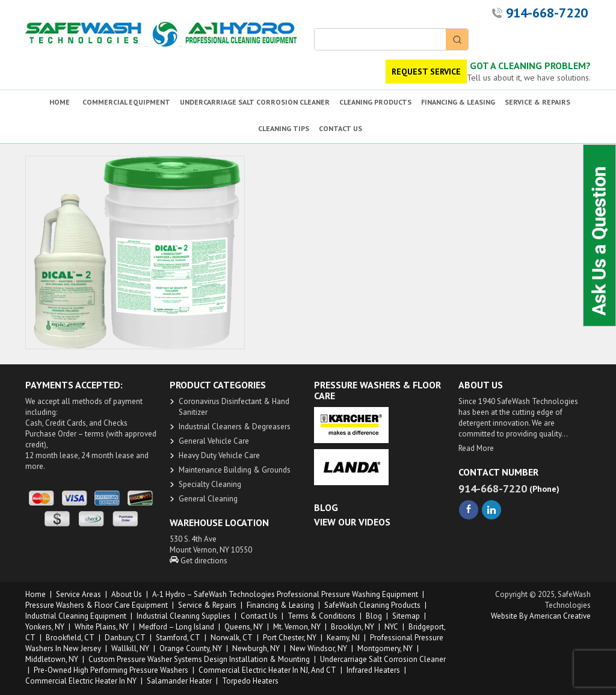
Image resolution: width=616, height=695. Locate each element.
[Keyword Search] (380, 39)
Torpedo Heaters (250, 681)
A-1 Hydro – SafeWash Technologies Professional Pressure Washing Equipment (285, 594)
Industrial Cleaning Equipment (76, 616)
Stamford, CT (178, 638)
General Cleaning (208, 499)
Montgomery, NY (385, 648)
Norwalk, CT (232, 638)
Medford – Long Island (177, 627)
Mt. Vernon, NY (297, 627)
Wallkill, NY (130, 648)
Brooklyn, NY (353, 627)
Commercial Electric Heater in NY (81, 681)
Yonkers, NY (45, 627)
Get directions (199, 561)
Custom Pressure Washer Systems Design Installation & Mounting (199, 659)
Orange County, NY (191, 648)
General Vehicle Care (214, 441)
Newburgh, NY (256, 648)
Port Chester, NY (290, 638)
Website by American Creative (541, 616)
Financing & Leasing (280, 605)
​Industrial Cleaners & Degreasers (235, 427)
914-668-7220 (547, 13)
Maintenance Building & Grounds (235, 470)
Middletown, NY (52, 659)
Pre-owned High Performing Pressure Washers (111, 670)
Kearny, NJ (343, 638)
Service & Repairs (207, 605)
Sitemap (406, 616)
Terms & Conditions (322, 616)
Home (35, 594)
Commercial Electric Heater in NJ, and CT (267, 670)
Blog (374, 616)
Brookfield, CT (70, 638)
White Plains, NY (102, 627)
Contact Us (259, 616)
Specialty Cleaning (210, 484)
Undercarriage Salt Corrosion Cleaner (383, 659)
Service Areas (79, 594)
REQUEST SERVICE (426, 72)
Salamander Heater (179, 681)
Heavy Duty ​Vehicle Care (219, 455)
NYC (391, 627)
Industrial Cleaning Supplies (183, 616)
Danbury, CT (125, 638)
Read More (476, 448)
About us (127, 594)
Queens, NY (244, 627)
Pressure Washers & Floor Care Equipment (97, 605)
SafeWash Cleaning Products (372, 605)
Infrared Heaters (373, 670)
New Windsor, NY (319, 648)
